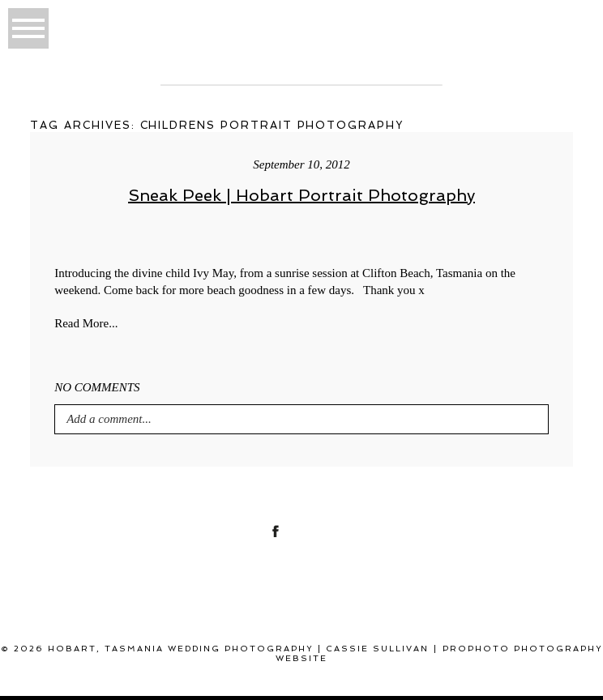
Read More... (86, 323)
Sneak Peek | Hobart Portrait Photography (301, 195)
